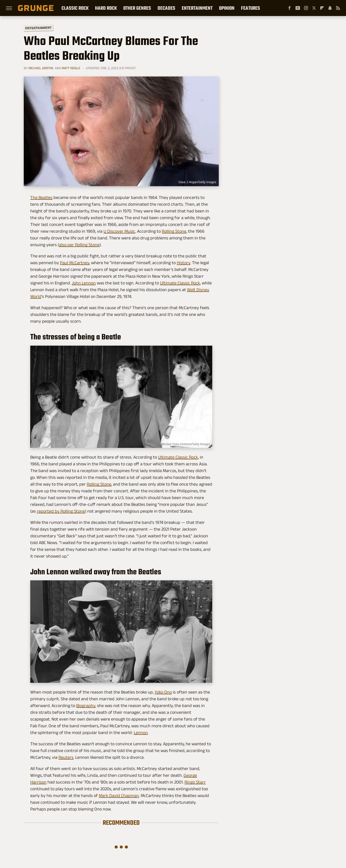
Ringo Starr (195, 782)
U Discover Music (119, 231)
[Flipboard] (322, 8)
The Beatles (41, 197)
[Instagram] (306, 8)
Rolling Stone (174, 231)
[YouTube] (298, 8)
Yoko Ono (163, 692)
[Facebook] (289, 8)
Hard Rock (106, 8)
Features (250, 8)
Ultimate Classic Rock (180, 283)
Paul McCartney (75, 263)
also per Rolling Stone (79, 245)
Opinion (227, 8)
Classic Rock (75, 8)
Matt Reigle (71, 68)
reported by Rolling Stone (61, 511)
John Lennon (84, 283)
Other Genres (137, 8)
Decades (166, 8)
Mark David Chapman (119, 796)
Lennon (141, 733)
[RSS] (338, 8)
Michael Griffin (41, 68)
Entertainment (197, 8)
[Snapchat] (330, 8)
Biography (86, 706)
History (183, 263)
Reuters (66, 757)
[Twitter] (314, 8)
